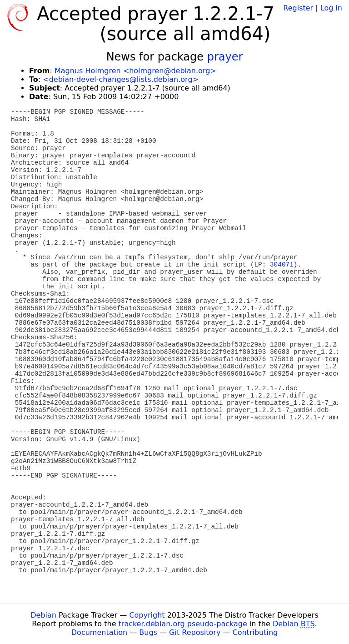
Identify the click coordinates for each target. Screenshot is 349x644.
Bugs (148, 632)
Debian (43, 615)
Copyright (147, 615)
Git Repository (195, 632)
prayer (225, 57)
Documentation (99, 632)
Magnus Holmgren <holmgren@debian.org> (135, 71)
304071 (282, 265)
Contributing (255, 632)
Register (298, 8)
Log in (331, 8)
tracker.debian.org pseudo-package (183, 624)
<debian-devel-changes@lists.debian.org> (121, 79)
